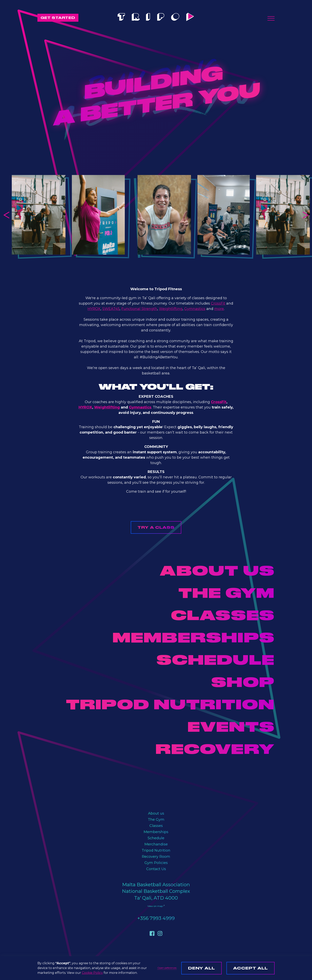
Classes (156, 826)
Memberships (156, 832)
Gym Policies (156, 863)
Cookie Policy (92, 973)
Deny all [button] (201, 968)
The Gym (156, 820)
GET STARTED (58, 18)
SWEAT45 (111, 309)
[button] (271, 18)
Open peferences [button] (167, 968)
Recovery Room (156, 857)
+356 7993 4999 (156, 918)
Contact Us (156, 869)
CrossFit (218, 303)
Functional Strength (139, 309)
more (219, 309)
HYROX (94, 309)
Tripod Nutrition (156, 850)
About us (156, 813)
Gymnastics (195, 309)
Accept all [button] (251, 968)
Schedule (156, 838)
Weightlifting (171, 309)
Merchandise (156, 844)
